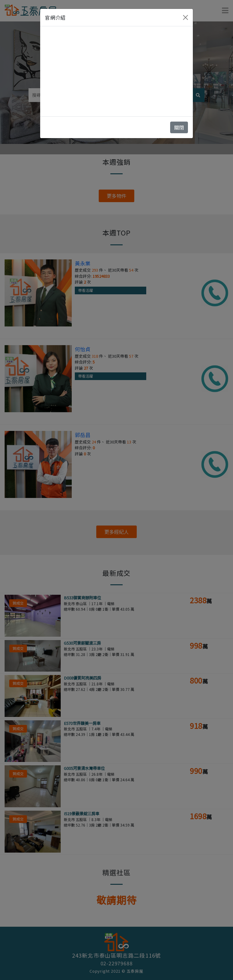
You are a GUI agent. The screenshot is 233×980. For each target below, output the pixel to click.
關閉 (179, 127)
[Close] (185, 17)
